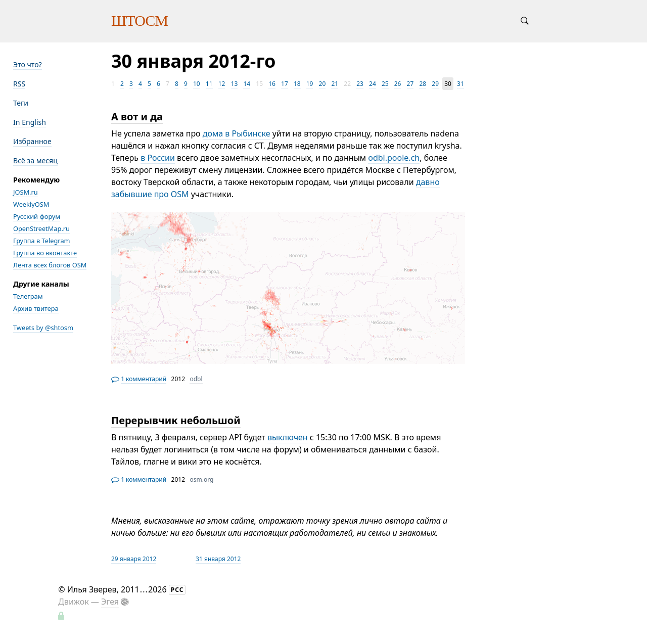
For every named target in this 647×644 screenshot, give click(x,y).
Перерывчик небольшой (176, 420)
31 (460, 84)
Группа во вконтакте (45, 253)
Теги (21, 103)
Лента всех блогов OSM (50, 265)
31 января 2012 (218, 559)
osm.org (201, 479)
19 (310, 84)
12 (222, 84)
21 (335, 84)
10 (197, 84)
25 (385, 84)
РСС (177, 590)
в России (158, 158)
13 (235, 84)
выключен (288, 437)
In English (30, 122)
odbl (196, 379)
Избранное (32, 141)
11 (209, 84)
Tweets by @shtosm (43, 328)
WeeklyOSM (31, 204)
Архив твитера (36, 308)
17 (285, 84)
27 (410, 84)
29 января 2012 (134, 559)
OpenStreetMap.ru (41, 228)
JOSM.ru (26, 192)
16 (272, 84)
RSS (19, 84)
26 (398, 84)
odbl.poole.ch (394, 158)
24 (373, 84)
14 (247, 84)
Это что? (28, 64)
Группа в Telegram (42, 241)
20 (322, 84)
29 (435, 84)
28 (423, 84)
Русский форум (37, 216)
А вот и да (137, 117)
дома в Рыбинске (237, 133)
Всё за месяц (35, 160)
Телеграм (28, 296)
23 (360, 84)
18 (297, 84)
